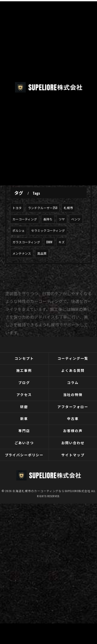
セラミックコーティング (48, 230)
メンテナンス (22, 253)
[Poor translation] (14, 547)
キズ (62, 242)
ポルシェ (19, 230)
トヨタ (17, 208)
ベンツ (76, 219)
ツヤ (62, 219)
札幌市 (68, 208)
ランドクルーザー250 (43, 208)
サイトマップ (73, 455)
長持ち (48, 219)
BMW (49, 242)
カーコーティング (25, 219)
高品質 (42, 253)
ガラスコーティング (26, 242)
